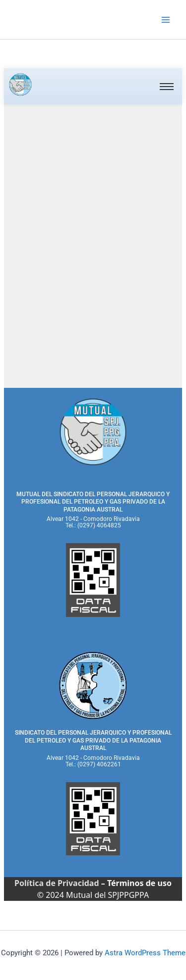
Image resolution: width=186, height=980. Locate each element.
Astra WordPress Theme (145, 953)
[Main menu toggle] (166, 20)
